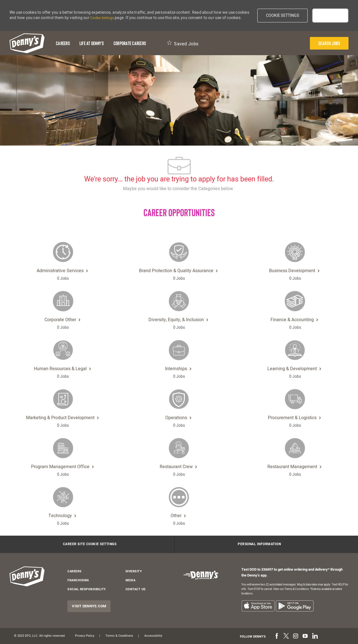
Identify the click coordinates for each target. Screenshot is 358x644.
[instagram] (296, 636)
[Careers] (63, 43)
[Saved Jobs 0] (182, 43)
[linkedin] (315, 636)
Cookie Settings (102, 18)
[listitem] (258, 606)
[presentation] (329, 43)
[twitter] (286, 636)
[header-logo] (27, 43)
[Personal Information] (259, 544)
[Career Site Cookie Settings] (90, 544)
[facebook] (277, 636)
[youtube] (305, 636)
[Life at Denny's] (92, 43)
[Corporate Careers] (130, 43)
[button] (283, 16)
